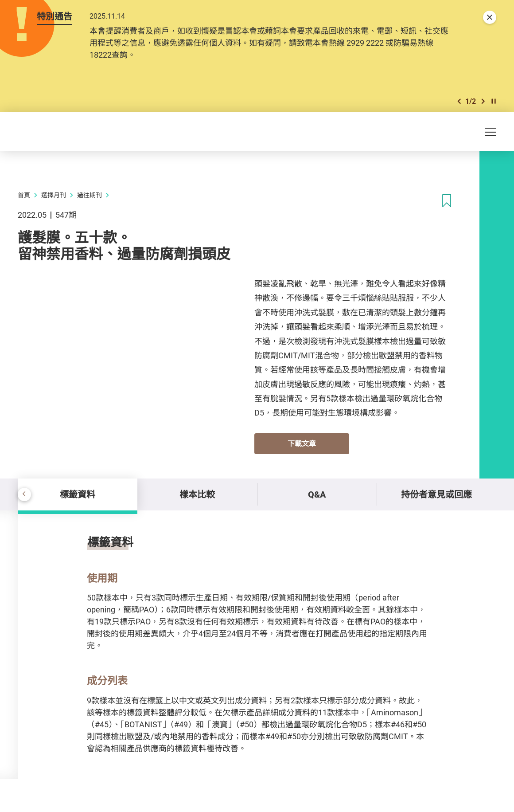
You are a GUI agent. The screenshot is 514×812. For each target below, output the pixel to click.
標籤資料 (78, 494)
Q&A (317, 494)
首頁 (24, 195)
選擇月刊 (54, 195)
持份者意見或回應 (436, 494)
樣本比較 (197, 494)
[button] (459, 101)
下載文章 (302, 443)
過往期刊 (90, 195)
